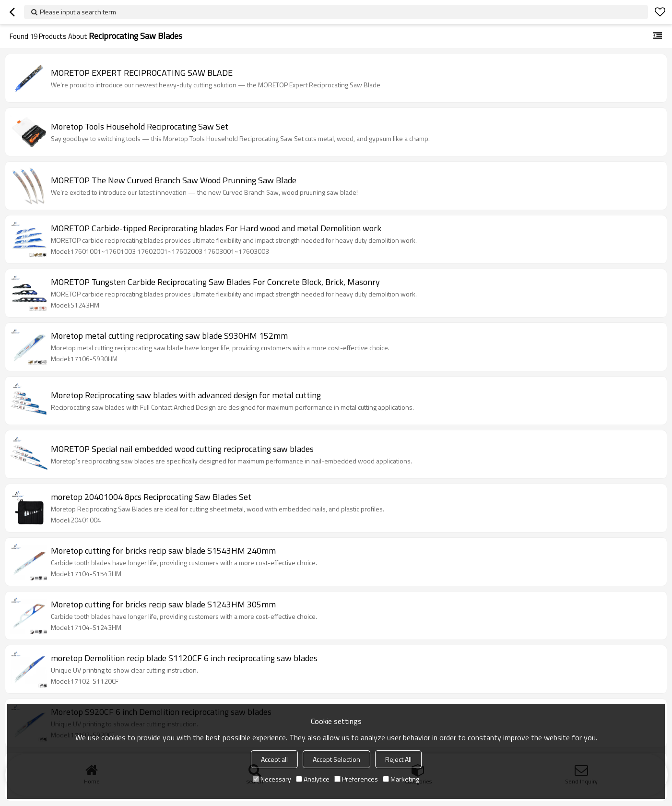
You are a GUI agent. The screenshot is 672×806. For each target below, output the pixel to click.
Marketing (401, 779)
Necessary (272, 779)
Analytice (313, 779)
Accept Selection (336, 759)
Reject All (398, 759)
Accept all (274, 759)
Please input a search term (78, 12)
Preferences (356, 779)
